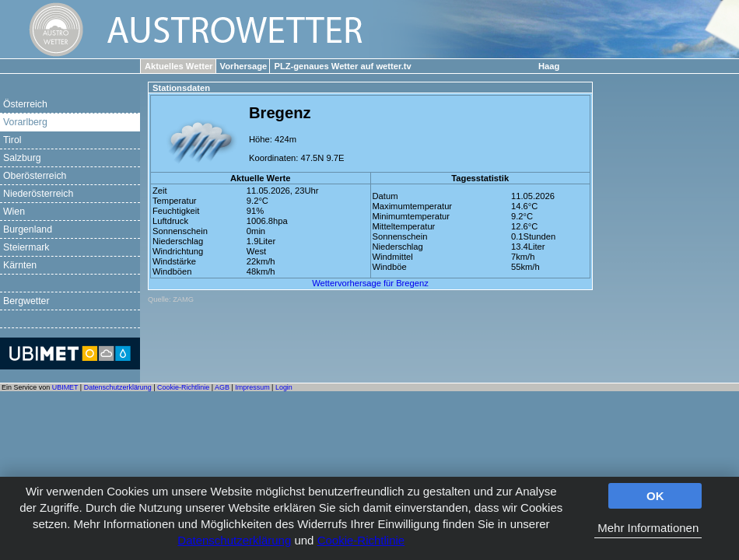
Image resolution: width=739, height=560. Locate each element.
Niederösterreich (38, 194)
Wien (14, 212)
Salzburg (22, 158)
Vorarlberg (25, 122)
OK (655, 496)
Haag (549, 66)
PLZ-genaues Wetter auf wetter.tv (342, 66)
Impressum (252, 387)
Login (284, 387)
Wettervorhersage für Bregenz (370, 283)
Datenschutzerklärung (234, 540)
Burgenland (28, 229)
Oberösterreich (35, 176)
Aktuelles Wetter (179, 66)
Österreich (25, 104)
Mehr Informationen (648, 528)
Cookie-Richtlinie (361, 540)
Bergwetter (26, 301)
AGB (222, 387)
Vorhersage (244, 66)
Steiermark (26, 247)
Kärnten (20, 265)
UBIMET (65, 387)
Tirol (12, 140)
